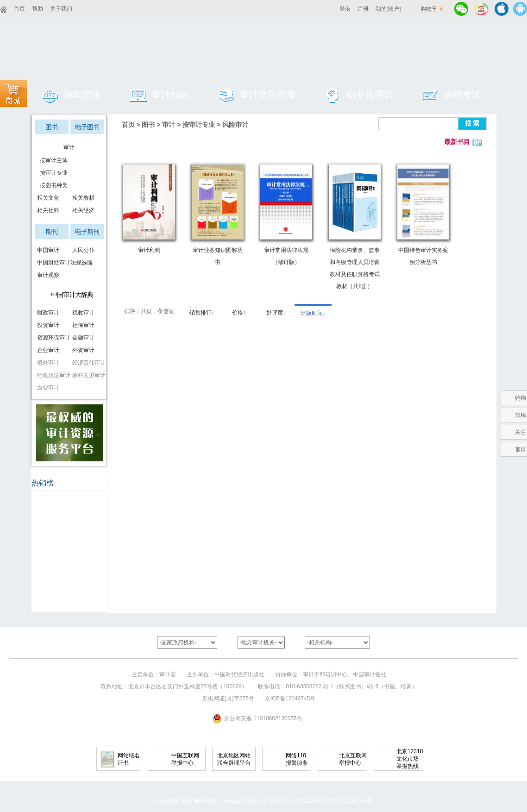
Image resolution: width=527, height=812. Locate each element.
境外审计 (48, 363)
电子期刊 (87, 232)
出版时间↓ (313, 313)
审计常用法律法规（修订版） (286, 256)
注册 (363, 9)
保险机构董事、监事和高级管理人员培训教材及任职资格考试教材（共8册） (355, 268)
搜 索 (472, 123)
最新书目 (457, 142)
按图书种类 (52, 185)
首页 (19, 9)
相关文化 (48, 198)
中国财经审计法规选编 (52, 263)
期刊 (51, 232)
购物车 (432, 9)
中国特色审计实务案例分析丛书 (423, 256)
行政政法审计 (52, 375)
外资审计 (83, 350)
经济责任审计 (87, 363)
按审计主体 (52, 160)
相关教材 (83, 198)
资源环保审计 (52, 338)
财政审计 (48, 313)
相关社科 (48, 210)
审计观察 (48, 275)
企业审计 (48, 350)
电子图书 (87, 127)
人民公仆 (83, 250)
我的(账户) (389, 9)
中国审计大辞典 (72, 295)
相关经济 (83, 210)
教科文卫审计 (87, 375)
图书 (51, 127)
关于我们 (61, 9)
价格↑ (239, 313)
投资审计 (48, 325)
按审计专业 (52, 173)
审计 (69, 147)
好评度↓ (276, 313)
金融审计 (83, 338)
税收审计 (83, 313)
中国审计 (48, 250)
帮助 (38, 9)
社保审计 (83, 325)
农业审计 (48, 388)
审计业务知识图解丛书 (218, 256)
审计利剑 (149, 250)
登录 (345, 9)
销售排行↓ (202, 313)
